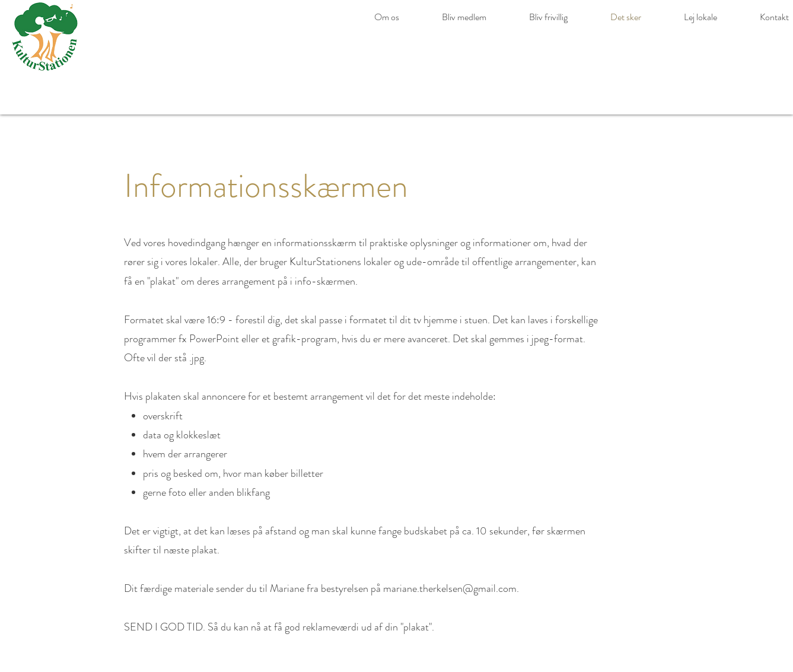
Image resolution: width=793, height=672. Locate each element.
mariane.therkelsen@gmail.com (450, 588)
